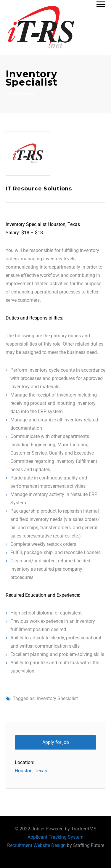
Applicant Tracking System (55, 837)
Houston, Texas (31, 771)
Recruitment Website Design (36, 845)
